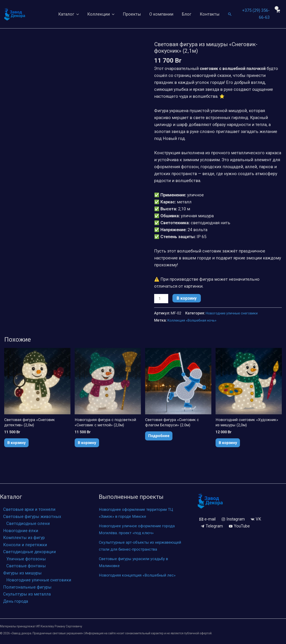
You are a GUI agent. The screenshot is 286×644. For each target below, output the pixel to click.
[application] (77, 14)
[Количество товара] (162, 299)
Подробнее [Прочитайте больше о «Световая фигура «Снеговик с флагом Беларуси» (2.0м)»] (161, 438)
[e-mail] (208, 521)
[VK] (257, 521)
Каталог (69, 14)
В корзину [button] (18, 445)
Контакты (210, 14)
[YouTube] (240, 528)
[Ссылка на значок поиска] (230, 14)
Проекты (132, 14)
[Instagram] (234, 521)
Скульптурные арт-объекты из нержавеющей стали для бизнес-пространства (132, 551)
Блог (187, 14)
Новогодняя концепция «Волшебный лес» (142, 584)
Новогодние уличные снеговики (234, 314)
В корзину (188, 298)
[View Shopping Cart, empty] (278, 14)
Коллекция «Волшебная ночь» (193, 321)
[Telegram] (212, 528)
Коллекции (101, 14)
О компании (161, 14)
